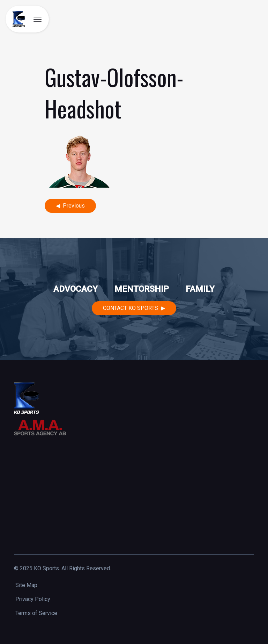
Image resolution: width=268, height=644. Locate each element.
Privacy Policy (33, 599)
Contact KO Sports (131, 308)
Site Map (26, 585)
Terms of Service (36, 613)
